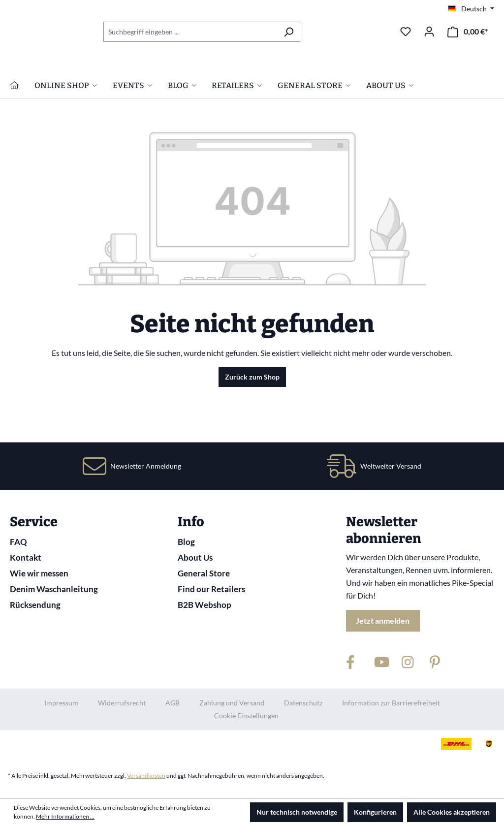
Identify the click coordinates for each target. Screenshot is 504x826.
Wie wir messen (39, 573)
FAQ (18, 542)
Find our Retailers (211, 589)
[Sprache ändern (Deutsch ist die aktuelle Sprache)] (471, 9)
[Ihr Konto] (429, 32)
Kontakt (26, 557)
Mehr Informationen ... (65, 816)
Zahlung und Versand (232, 703)
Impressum (61, 703)
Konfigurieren (375, 812)
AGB (173, 703)
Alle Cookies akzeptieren (452, 812)
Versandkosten (146, 776)
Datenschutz (303, 703)
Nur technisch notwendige (297, 812)
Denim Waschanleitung (54, 589)
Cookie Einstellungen (246, 715)
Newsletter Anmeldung (146, 466)
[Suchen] (289, 32)
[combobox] (190, 32)
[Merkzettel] (406, 32)
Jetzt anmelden (383, 620)
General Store (204, 573)
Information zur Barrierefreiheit (391, 703)
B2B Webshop (205, 605)
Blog (186, 542)
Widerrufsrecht (122, 703)
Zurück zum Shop (252, 422)
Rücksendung (35, 605)
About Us (195, 557)
